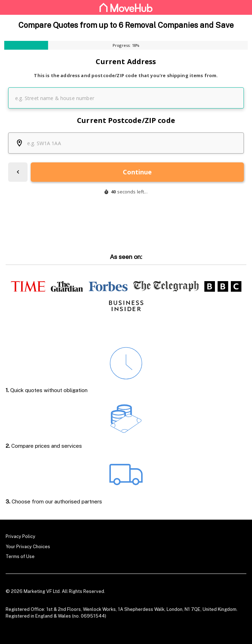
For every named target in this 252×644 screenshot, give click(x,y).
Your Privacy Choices (28, 546)
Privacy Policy (20, 536)
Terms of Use (20, 556)
